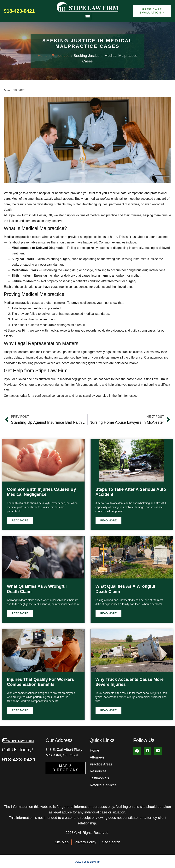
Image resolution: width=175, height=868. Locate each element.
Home (43, 56)
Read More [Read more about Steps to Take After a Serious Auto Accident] (109, 520)
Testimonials (99, 778)
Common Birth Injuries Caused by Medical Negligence (41, 492)
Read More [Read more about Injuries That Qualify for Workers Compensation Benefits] (20, 710)
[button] (88, 17)
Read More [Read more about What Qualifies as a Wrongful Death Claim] (20, 613)
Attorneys (97, 757)
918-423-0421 (19, 11)
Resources (61, 56)
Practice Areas (101, 764)
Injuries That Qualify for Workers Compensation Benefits (41, 682)
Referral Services (103, 785)
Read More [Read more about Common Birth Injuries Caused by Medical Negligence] (20, 520)
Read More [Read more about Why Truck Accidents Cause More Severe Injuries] (109, 710)
